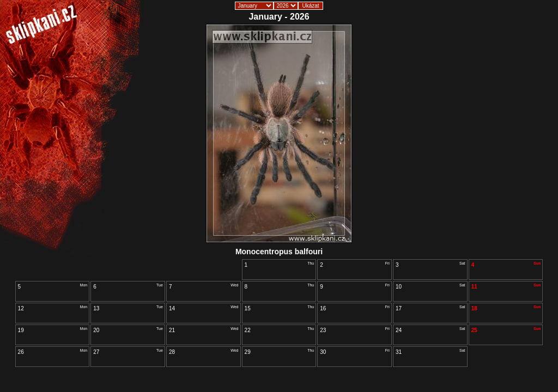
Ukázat (310, 6)
